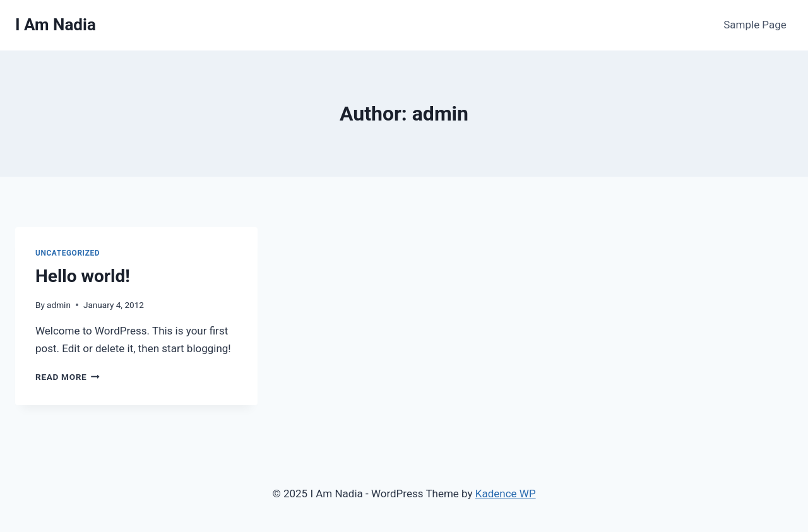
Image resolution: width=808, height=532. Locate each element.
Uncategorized (68, 253)
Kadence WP (506, 494)
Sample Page (755, 25)
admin (59, 305)
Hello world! (83, 276)
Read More (68, 377)
